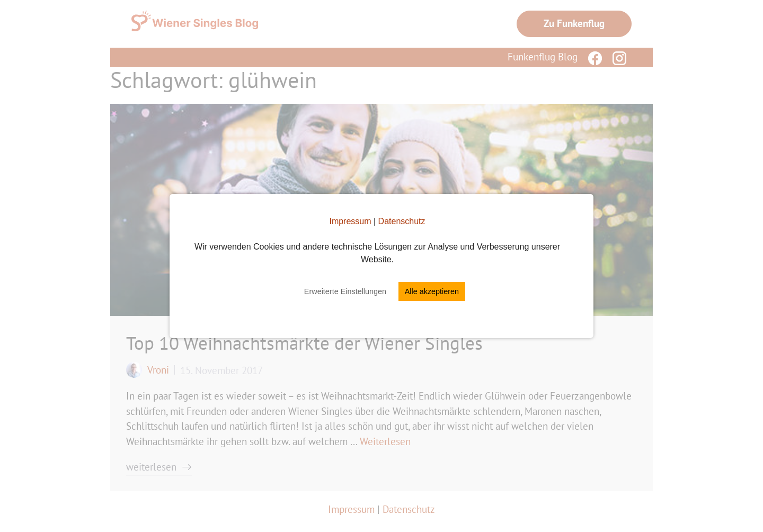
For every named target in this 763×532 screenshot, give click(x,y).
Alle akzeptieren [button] (432, 291)
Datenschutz (402, 221)
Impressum (350, 221)
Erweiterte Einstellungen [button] (345, 291)
